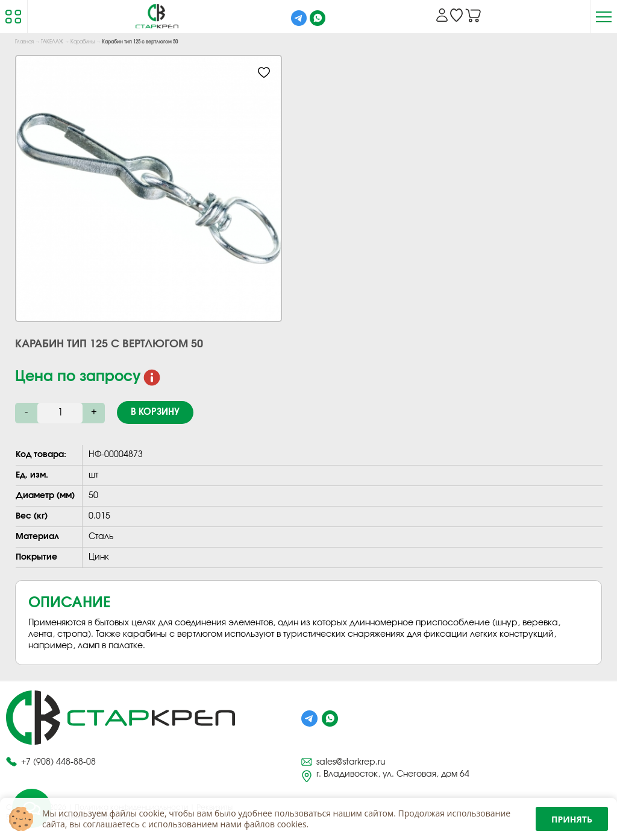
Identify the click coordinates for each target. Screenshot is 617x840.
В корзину (155, 412)
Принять (572, 819)
